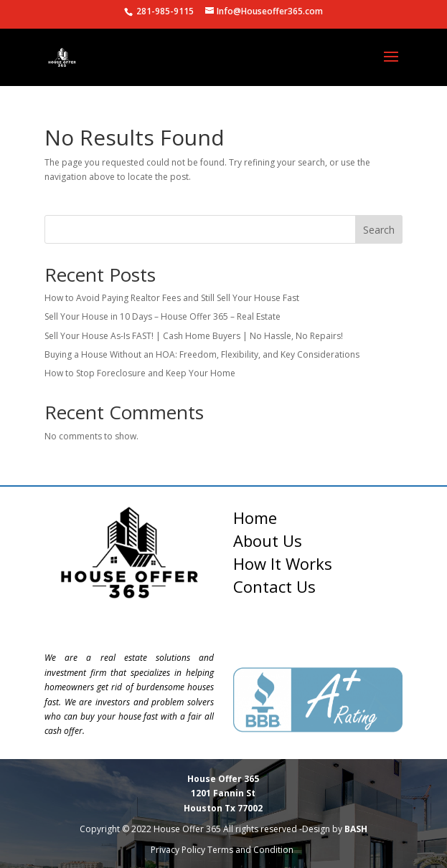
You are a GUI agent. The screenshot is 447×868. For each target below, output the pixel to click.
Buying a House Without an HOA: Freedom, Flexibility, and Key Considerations (202, 354)
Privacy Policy (178, 850)
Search (379, 230)
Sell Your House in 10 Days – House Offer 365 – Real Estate (163, 316)
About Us (268, 540)
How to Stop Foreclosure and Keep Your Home (140, 373)
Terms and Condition (251, 850)
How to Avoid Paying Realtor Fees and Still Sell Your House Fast (172, 298)
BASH (356, 829)
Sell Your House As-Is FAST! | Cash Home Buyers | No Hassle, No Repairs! (194, 336)
